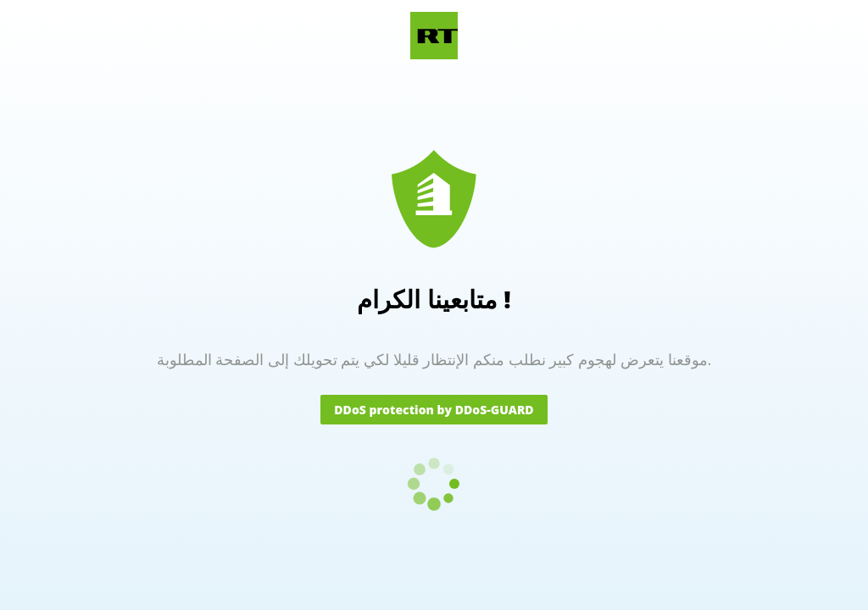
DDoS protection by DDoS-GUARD (434, 410)
